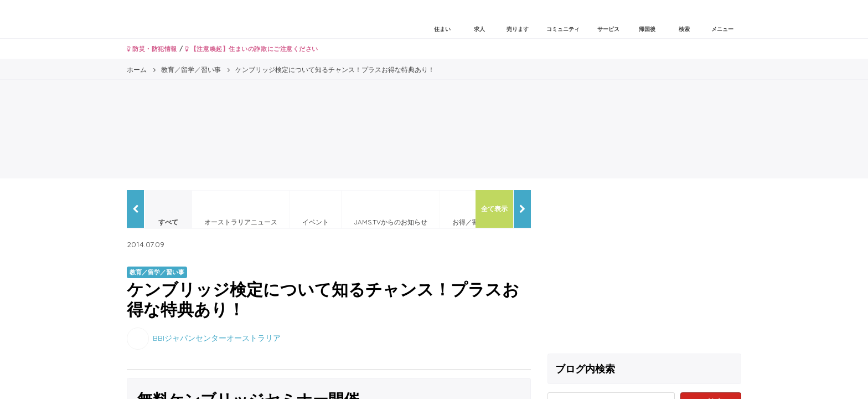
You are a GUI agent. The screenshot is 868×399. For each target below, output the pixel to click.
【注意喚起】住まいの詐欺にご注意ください (252, 49)
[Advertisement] (644, 268)
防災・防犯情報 (152, 49)
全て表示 (494, 209)
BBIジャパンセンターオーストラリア (217, 337)
